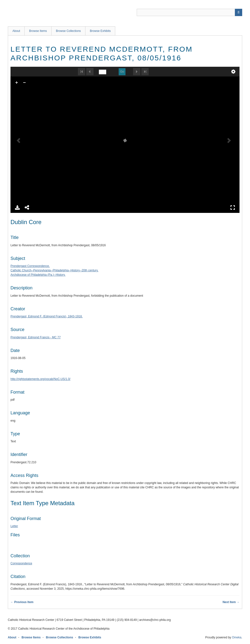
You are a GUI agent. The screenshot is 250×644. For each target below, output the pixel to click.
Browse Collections (68, 31)
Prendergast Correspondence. (30, 266)
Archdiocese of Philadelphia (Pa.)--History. (38, 275)
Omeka (237, 637)
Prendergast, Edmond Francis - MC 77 (36, 337)
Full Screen (233, 208)
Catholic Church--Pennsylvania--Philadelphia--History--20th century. (54, 270)
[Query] (189, 12)
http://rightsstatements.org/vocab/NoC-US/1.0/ (40, 379)
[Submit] (239, 12)
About (16, 31)
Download (17, 208)
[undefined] (103, 72)
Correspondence (21, 563)
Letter (14, 526)
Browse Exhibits (100, 31)
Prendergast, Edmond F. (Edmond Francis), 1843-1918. (47, 316)
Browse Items (38, 31)
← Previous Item (22, 602)
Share (27, 208)
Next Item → (231, 602)
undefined (233, 72)
